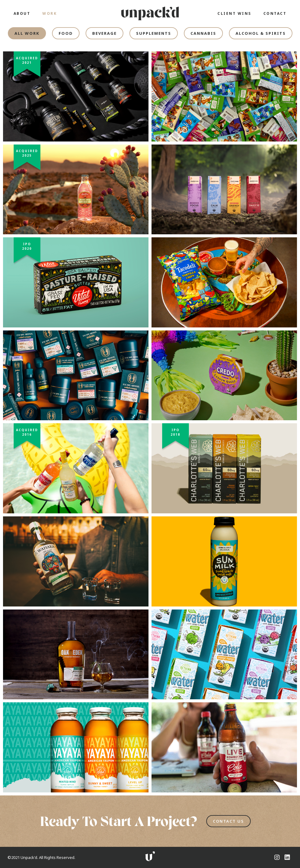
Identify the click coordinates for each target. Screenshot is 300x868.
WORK (50, 13)
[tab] (27, 33)
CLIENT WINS (234, 13)
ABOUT (22, 13)
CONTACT (275, 13)
